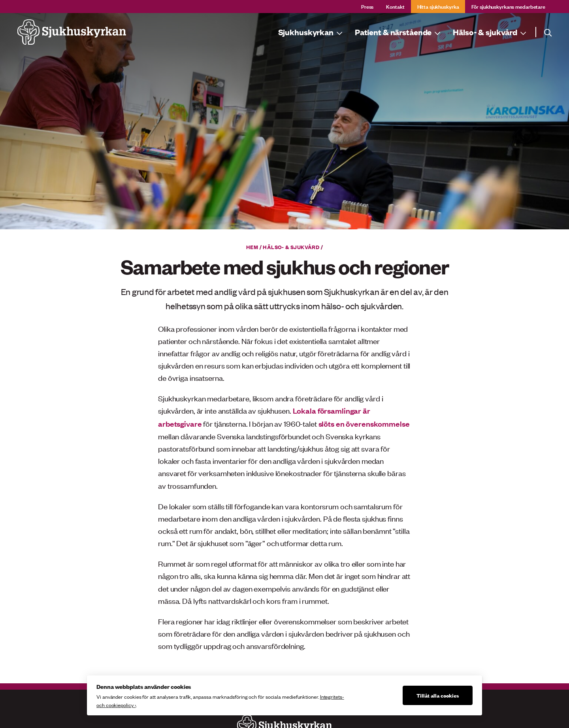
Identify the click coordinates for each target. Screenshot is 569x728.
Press (367, 6)
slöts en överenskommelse (364, 424)
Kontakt (395, 6)
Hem (252, 247)
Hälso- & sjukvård (291, 247)
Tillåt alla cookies (438, 695)
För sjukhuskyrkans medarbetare (508, 6)
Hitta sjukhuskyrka (438, 6)
